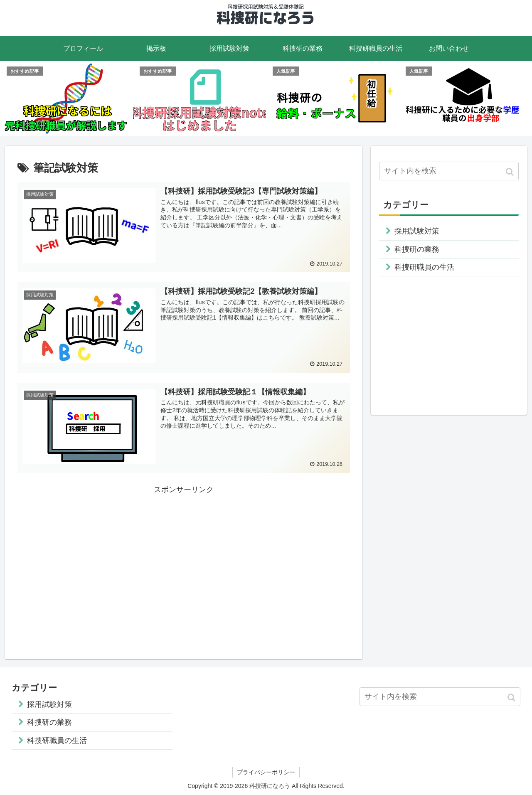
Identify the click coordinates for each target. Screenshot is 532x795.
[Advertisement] (184, 555)
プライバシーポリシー (266, 773)
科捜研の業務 (417, 249)
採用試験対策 (417, 231)
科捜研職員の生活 (424, 267)
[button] (511, 172)
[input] (449, 171)
